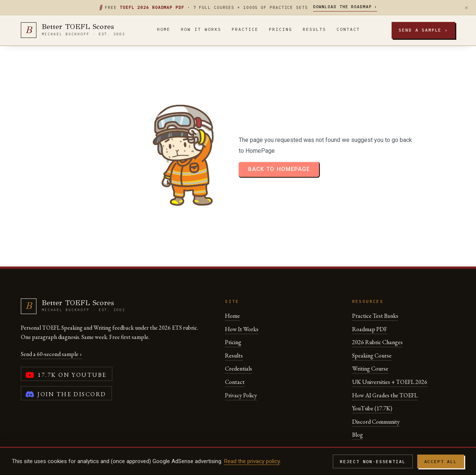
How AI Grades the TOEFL (385, 372)
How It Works (201, 29)
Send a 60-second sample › (51, 331)
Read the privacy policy (252, 461)
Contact (348, 29)
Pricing (281, 29)
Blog (358, 412)
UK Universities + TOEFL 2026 (390, 359)
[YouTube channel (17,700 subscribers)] (67, 351)
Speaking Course (372, 332)
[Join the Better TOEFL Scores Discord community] (66, 371)
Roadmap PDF (370, 306)
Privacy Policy (241, 372)
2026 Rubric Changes (377, 319)
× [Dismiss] (467, 7)
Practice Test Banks (375, 293)
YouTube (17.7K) (372, 386)
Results (314, 29)
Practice (245, 29)
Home (164, 29)
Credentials (239, 346)
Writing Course (370, 346)
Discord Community (376, 399)
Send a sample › (423, 30)
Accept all (441, 461)
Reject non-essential (373, 461)
